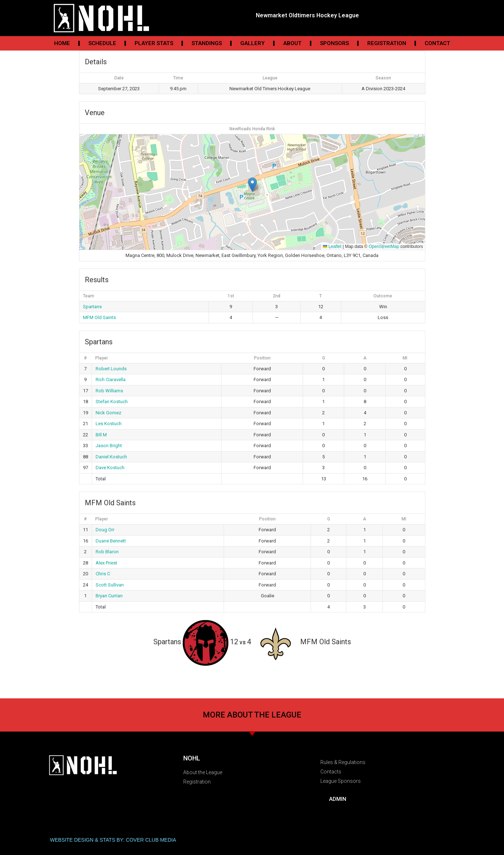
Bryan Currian (109, 596)
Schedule (102, 43)
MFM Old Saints (99, 317)
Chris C (103, 574)
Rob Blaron (107, 552)
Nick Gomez (108, 413)
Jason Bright (109, 446)
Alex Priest (106, 563)
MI (405, 358)
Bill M (101, 435)
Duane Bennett (111, 541)
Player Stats (154, 43)
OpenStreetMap (384, 247)
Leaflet (332, 247)
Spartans (92, 307)
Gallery (253, 43)
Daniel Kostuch (111, 457)
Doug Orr (105, 530)
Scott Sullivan (110, 585)
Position (262, 358)
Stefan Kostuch (112, 402)
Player (102, 358)
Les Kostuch (109, 424)
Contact (437, 43)
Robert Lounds (111, 369)
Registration (387, 43)
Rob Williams (109, 391)
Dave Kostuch (110, 468)
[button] (252, 185)
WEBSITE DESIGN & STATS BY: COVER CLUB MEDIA (113, 840)
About (292, 43)
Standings (207, 43)
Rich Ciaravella (111, 379)
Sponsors (334, 43)
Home (62, 43)
